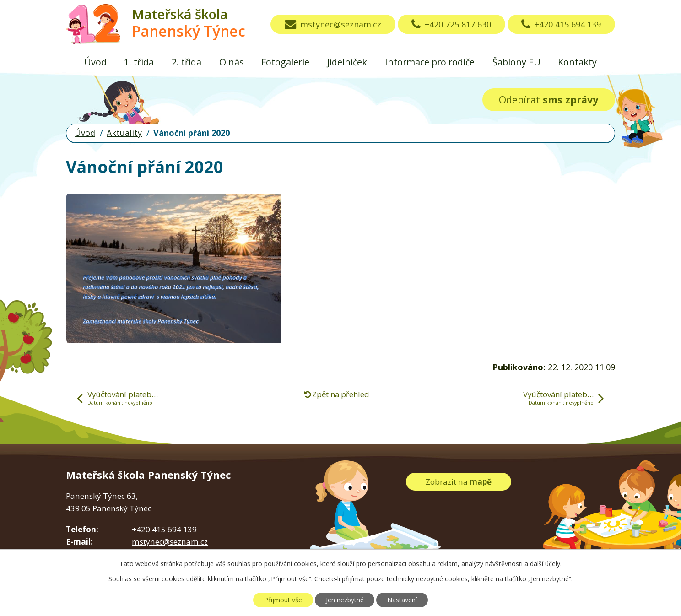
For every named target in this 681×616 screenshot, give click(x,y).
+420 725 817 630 (451, 24)
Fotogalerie (285, 62)
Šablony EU (516, 62)
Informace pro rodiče (430, 62)
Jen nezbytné (345, 600)
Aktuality (124, 133)
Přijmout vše (283, 600)
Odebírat (549, 100)
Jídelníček (347, 62)
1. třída (139, 62)
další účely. (546, 564)
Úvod (95, 62)
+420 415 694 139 (561, 24)
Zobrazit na (459, 482)
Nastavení (402, 600)
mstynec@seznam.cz (333, 24)
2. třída (186, 62)
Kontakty (577, 62)
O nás (232, 62)
